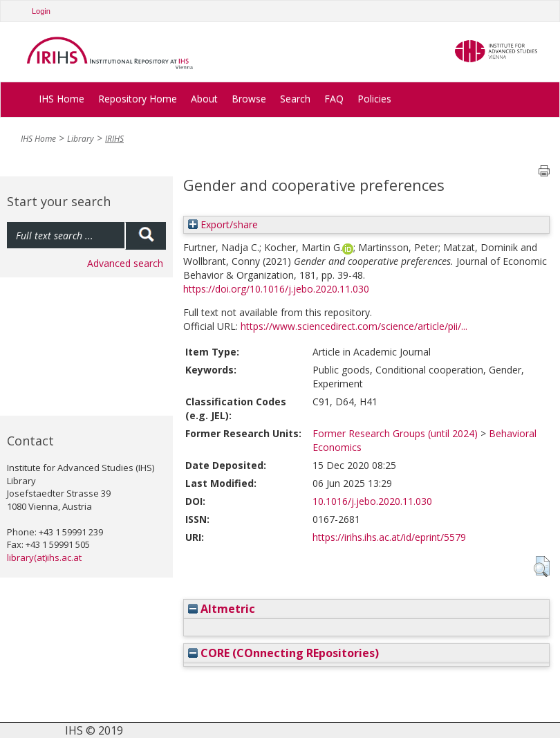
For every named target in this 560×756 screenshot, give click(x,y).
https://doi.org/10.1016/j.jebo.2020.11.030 (276, 289)
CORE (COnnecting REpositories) (283, 653)
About (204, 99)
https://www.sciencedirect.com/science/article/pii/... (354, 326)
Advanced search (125, 263)
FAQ (334, 99)
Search (295, 99)
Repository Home (138, 99)
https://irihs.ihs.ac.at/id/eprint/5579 (389, 537)
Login (41, 11)
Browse (249, 99)
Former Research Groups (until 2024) (395, 433)
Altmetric (222, 609)
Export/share (223, 224)
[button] (542, 566)
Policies (374, 99)
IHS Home (62, 99)
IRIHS (114, 139)
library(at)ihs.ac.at (44, 557)
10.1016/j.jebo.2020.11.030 (372, 501)
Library (81, 139)
